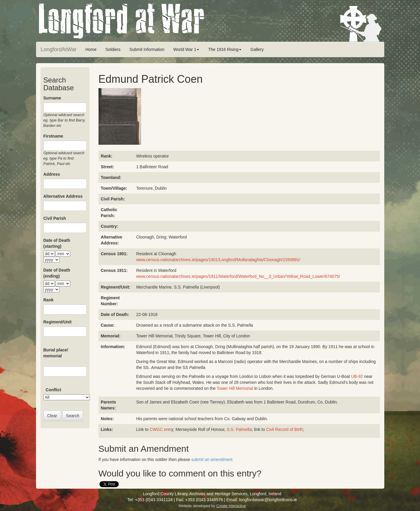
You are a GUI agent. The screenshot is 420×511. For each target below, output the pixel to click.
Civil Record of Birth (285, 429)
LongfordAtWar (59, 49)
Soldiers (113, 49)
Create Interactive (231, 506)
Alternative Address (63, 196)
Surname (52, 98)
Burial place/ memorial (56, 353)
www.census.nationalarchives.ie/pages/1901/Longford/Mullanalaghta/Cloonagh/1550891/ (218, 260)
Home (91, 49)
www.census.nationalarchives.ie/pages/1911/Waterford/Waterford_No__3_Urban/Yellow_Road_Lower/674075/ (238, 276)
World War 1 (186, 49)
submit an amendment (212, 459)
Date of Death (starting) (57, 243)
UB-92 (357, 376)
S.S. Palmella (239, 429)
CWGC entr (160, 429)
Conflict (53, 390)
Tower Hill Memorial (235, 388)
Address (52, 174)
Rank (49, 300)
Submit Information (147, 49)
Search (73, 416)
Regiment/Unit (58, 322)
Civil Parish (55, 218)
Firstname (53, 136)
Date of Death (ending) (57, 273)
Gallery (257, 49)
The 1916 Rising (225, 49)
